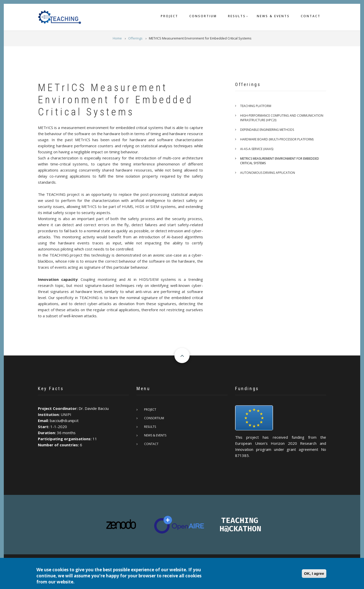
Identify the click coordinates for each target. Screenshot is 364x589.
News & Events (273, 16)
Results (237, 16)
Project (169, 16)
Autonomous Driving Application (268, 173)
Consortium (203, 16)
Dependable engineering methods (267, 130)
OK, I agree (314, 574)
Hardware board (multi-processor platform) (277, 139)
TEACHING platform (256, 106)
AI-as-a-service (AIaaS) (257, 149)
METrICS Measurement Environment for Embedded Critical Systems (280, 161)
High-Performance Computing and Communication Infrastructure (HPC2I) (282, 118)
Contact (311, 16)
